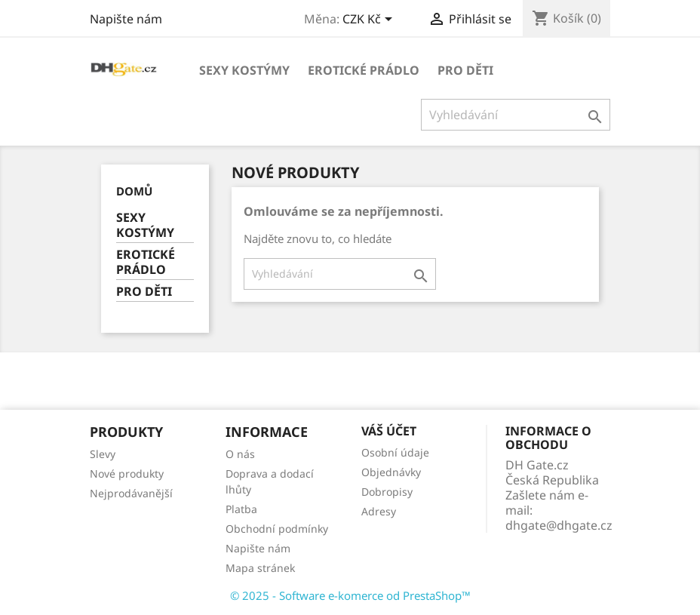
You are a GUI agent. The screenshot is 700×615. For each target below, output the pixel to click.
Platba (241, 509)
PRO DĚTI (465, 70)
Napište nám (126, 19)
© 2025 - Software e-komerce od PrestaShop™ (350, 595)
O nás (240, 454)
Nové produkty (127, 474)
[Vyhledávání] (516, 115)
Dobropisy (387, 492)
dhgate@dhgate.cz (559, 525)
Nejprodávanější (131, 493)
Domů (134, 191)
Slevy (103, 454)
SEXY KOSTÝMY (244, 70)
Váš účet (389, 431)
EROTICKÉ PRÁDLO (364, 70)
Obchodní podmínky (277, 529)
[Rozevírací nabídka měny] (370, 20)
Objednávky (391, 472)
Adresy (379, 511)
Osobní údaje (395, 452)
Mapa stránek (260, 568)
